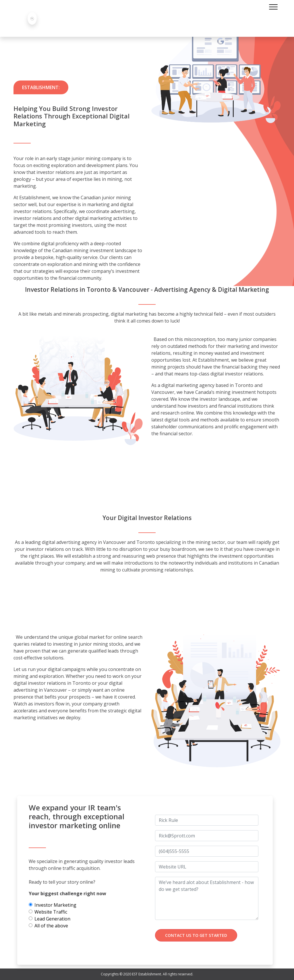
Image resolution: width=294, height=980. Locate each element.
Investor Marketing (55, 905)
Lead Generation (52, 919)
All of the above (51, 926)
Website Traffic (51, 912)
